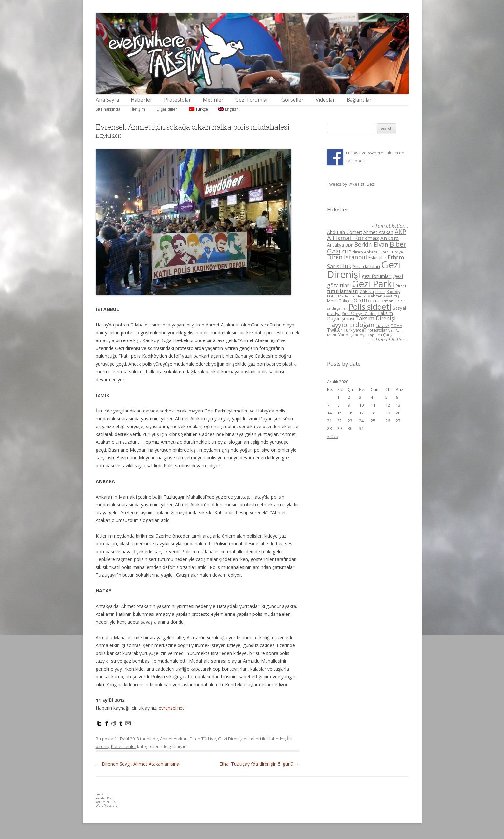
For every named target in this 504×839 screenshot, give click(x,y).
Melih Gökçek (340, 301)
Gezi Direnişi (230, 739)
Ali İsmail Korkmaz (353, 238)
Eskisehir (377, 258)
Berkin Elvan (371, 244)
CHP (346, 252)
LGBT (332, 296)
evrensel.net (171, 708)
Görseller (293, 100)
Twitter (335, 330)
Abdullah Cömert (345, 232)
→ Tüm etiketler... (389, 226)
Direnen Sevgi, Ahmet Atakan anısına (137, 764)
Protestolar (177, 100)
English (228, 109)
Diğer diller (167, 109)
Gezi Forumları (252, 100)
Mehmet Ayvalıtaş (384, 296)
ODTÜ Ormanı (381, 301)
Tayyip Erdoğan (351, 325)
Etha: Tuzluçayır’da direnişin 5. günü (259, 764)
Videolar (325, 100)
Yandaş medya (353, 335)
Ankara (390, 238)
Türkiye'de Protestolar (365, 330)
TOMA (396, 325)
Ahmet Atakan (174, 739)
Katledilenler (124, 746)
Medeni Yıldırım (352, 296)
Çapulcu (375, 335)
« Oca (333, 436)
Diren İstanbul (347, 257)
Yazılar (104, 798)
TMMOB (383, 326)
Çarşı (388, 335)
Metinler (213, 100)
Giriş (99, 794)
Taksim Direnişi (375, 318)
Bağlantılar (359, 100)
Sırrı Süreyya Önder (359, 314)
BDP (349, 245)
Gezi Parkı (373, 284)
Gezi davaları (366, 266)
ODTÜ (360, 301)
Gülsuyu (367, 291)
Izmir (380, 291)
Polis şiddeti (370, 307)
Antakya (336, 245)
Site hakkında (108, 109)
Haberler (141, 100)
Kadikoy (393, 291)
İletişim (138, 109)
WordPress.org (107, 806)
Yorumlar (106, 802)
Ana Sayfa (107, 100)
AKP (400, 231)
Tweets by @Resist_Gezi (351, 184)
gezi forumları (377, 276)
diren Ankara (365, 252)
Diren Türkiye (203, 739)
